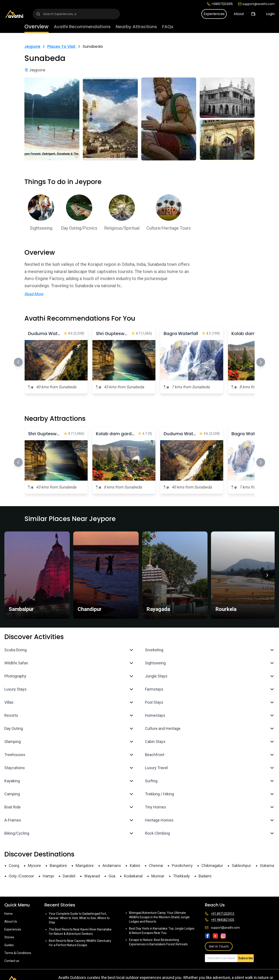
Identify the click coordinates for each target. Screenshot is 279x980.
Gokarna (267, 866)
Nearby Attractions (136, 27)
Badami (205, 876)
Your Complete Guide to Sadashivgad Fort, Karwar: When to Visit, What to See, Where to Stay (79, 918)
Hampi (48, 876)
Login (270, 14)
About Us (11, 922)
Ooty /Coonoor (21, 876)
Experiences (214, 14)
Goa (112, 876)
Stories (9, 937)
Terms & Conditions (18, 953)
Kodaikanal (133, 876)
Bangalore (58, 866)
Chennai (156, 866)
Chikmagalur (212, 866)
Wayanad (92, 876)
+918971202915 (220, 4)
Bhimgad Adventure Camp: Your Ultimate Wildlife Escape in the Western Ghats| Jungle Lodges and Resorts (159, 917)
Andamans (112, 866)
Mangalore (85, 866)
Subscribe (246, 958)
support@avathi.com (256, 4)
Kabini (135, 866)
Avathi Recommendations (82, 27)
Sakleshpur (241, 866)
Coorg (14, 866)
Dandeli (69, 876)
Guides (9, 945)
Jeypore (32, 46)
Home (9, 914)
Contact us (12, 961)
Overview (37, 27)
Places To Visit (61, 46)
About (239, 14)
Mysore (34, 866)
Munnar (158, 876)
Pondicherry (182, 866)
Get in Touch (219, 946)
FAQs (168, 27)
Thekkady (181, 876)
